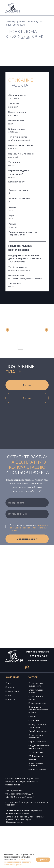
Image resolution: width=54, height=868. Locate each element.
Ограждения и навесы (36, 758)
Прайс (9, 695)
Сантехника (34, 720)
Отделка (33, 716)
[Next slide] (47, 330)
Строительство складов (36, 764)
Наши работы (12, 691)
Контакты (10, 699)
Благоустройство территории (37, 726)
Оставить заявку (27, 539)
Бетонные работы (37, 770)
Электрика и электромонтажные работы (38, 710)
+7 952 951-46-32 (38, 660)
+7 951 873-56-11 (38, 656)
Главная (10, 22)
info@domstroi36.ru (37, 652)
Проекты (20, 22)
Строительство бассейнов (36, 736)
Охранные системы (38, 742)
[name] (27, 503)
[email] (27, 514)
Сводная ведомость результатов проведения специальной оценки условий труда (22, 782)
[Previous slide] (7, 330)
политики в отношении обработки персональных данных (29, 528)
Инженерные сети (37, 703)
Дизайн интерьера (38, 731)
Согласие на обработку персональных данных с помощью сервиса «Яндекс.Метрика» (25, 819)
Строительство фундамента (36, 685)
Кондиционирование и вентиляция (39, 747)
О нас (8, 683)
